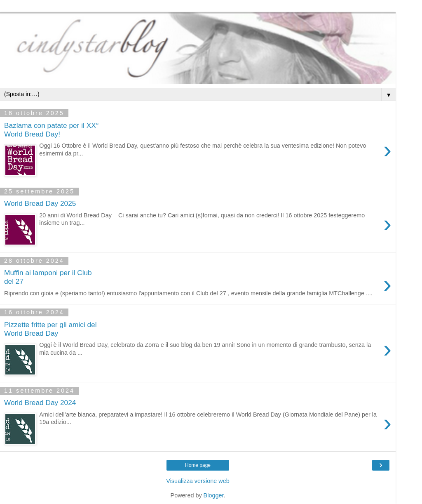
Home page (198, 465)
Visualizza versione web (198, 481)
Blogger (214, 495)
